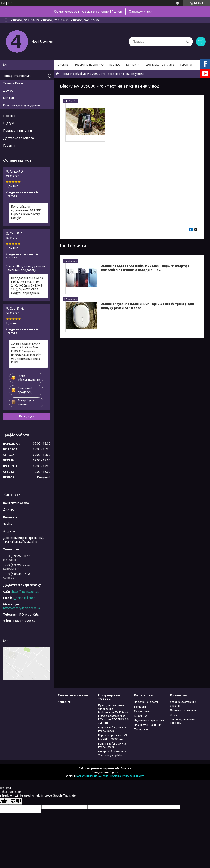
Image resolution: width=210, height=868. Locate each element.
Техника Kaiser (13, 83)
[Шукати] (188, 42)
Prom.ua (126, 768)
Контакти (133, 65)
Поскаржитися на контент (92, 776)
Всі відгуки (27, 416)
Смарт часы (142, 711)
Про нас (114, 65)
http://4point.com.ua (26, 592)
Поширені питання (18, 130)
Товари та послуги (88, 65)
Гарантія (186, 65)
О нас (173, 714)
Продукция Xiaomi (146, 702)
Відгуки (9, 123)
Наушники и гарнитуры (149, 720)
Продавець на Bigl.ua (105, 772)
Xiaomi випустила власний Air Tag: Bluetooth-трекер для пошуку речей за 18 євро (148, 306)
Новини (67, 74)
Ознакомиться (141, 11)
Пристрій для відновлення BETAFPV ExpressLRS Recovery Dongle (27, 212)
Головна (62, 65)
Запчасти (140, 707)
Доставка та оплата (160, 65)
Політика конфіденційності (127, 776)
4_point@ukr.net (24, 598)
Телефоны (141, 729)
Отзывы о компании (183, 710)
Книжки (9, 98)
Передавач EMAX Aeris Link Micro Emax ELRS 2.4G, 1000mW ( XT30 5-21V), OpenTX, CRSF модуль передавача (27, 286)
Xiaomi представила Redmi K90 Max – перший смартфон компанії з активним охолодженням (146, 268)
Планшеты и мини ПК (148, 725)
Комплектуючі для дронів (22, 105)
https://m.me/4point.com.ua (22, 608)
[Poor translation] (16, 801)
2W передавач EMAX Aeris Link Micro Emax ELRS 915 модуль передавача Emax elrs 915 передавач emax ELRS (26, 353)
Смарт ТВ (140, 716)
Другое (8, 91)
